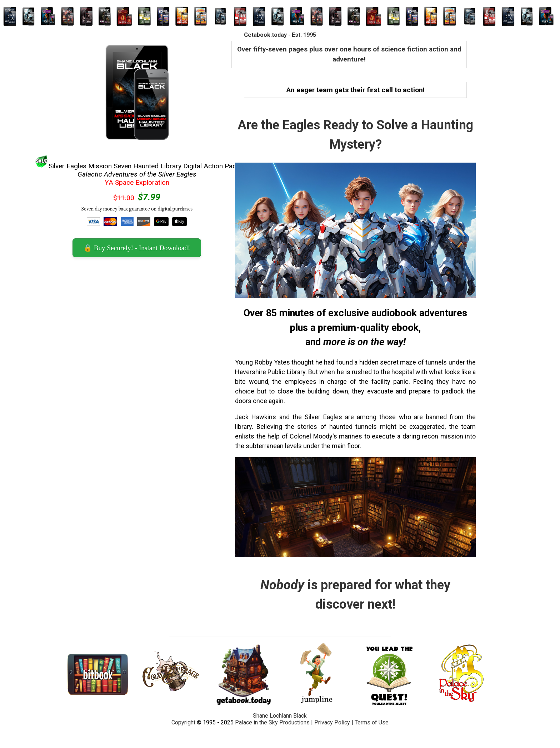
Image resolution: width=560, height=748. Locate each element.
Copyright (183, 722)
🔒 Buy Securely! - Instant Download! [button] (137, 248)
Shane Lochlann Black (280, 716)
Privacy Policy (332, 722)
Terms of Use (372, 722)
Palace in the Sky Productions (272, 722)
